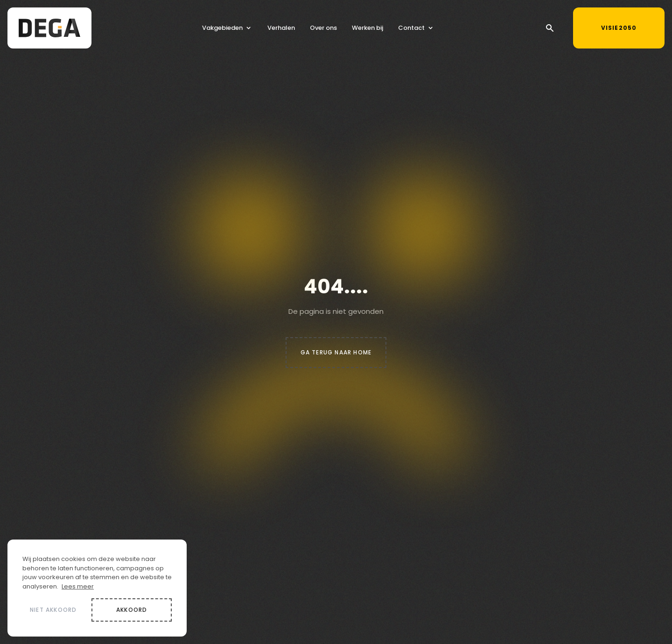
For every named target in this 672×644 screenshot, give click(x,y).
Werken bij (367, 29)
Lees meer (78, 586)
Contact (411, 29)
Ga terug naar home (336, 352)
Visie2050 (627, 26)
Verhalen (281, 29)
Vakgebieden (222, 29)
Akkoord (132, 610)
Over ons (323, 29)
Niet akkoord (53, 610)
